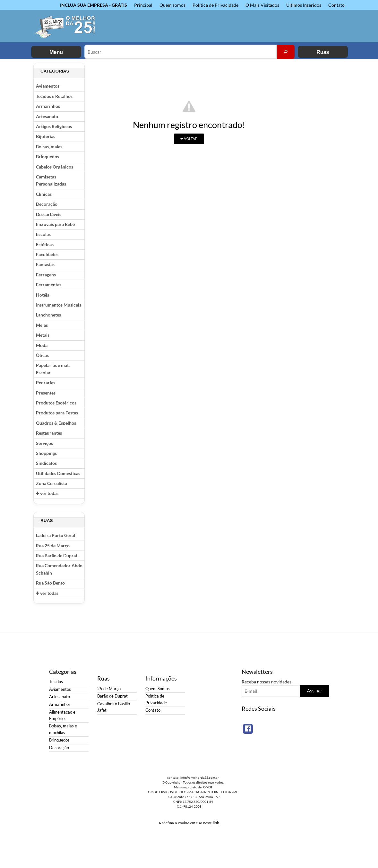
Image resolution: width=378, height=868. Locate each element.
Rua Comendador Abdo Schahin (59, 569)
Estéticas (45, 244)
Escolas (43, 234)
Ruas (323, 52)
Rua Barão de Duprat (57, 556)
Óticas (42, 355)
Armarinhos (48, 106)
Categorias (55, 71)
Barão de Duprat (112, 696)
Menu (56, 52)
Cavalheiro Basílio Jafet (114, 707)
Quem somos (172, 5)
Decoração (47, 204)
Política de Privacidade (215, 5)
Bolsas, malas (49, 147)
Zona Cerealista (52, 483)
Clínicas (44, 194)
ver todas (47, 493)
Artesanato (47, 116)
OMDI (208, 787)
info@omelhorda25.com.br (200, 777)
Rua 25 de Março (53, 546)
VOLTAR (189, 139)
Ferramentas (49, 285)
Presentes (46, 393)
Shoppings (46, 453)
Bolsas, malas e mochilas (63, 729)
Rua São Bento (50, 583)
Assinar (315, 691)
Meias (42, 325)
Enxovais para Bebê (55, 224)
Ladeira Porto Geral (56, 535)
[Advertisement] (319, 159)
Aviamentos (48, 86)
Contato (336, 5)
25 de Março (109, 689)
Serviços (44, 443)
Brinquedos (47, 156)
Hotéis (43, 295)
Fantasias (45, 264)
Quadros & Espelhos (56, 423)
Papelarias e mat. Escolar (53, 369)
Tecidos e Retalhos (54, 96)
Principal (143, 5)
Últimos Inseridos (304, 5)
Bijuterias (46, 136)
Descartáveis (49, 214)
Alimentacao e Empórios (62, 715)
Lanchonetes (48, 315)
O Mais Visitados (262, 5)
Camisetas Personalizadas (51, 180)
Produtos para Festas (57, 413)
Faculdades (47, 254)
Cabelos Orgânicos (55, 167)
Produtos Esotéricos (56, 403)
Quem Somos (158, 689)
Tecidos (56, 682)
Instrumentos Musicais (59, 305)
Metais (43, 335)
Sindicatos (46, 463)
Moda (42, 345)
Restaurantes (49, 433)
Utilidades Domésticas (58, 473)
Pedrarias (46, 382)
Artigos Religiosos (54, 126)
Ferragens (46, 275)
